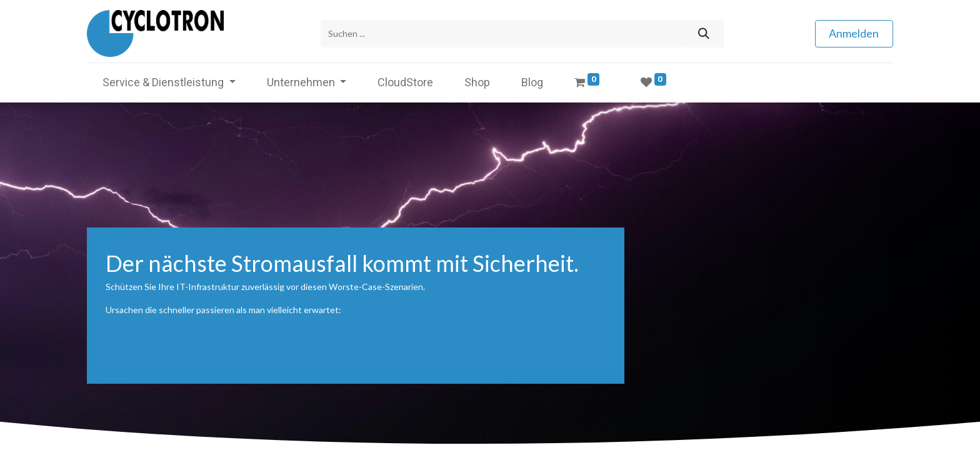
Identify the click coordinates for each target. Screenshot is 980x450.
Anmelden (854, 33)
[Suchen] (703, 33)
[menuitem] (405, 82)
